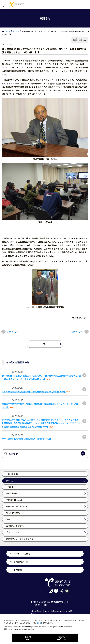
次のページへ (77, 332)
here (9, 629)
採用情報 (18, 570)
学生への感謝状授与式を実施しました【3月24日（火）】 (27, 439)
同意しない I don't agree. (62, 638)
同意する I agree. (28, 638)
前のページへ (13, 332)
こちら (39, 623)
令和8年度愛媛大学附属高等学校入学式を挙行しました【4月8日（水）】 (34, 392)
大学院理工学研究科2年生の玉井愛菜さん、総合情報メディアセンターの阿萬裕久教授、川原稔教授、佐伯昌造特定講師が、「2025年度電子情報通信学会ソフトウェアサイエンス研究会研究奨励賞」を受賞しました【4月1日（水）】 (42, 423)
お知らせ (16, 31)
